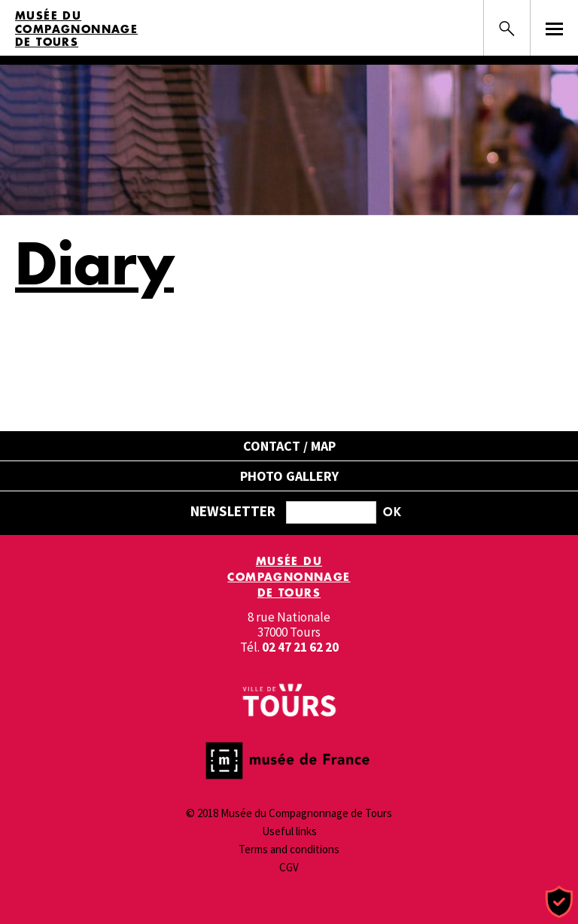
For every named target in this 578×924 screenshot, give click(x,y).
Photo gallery (289, 476)
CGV (289, 867)
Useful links (289, 831)
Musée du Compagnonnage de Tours (76, 29)
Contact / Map (289, 446)
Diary (94, 263)
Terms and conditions (289, 849)
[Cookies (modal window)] (559, 903)
